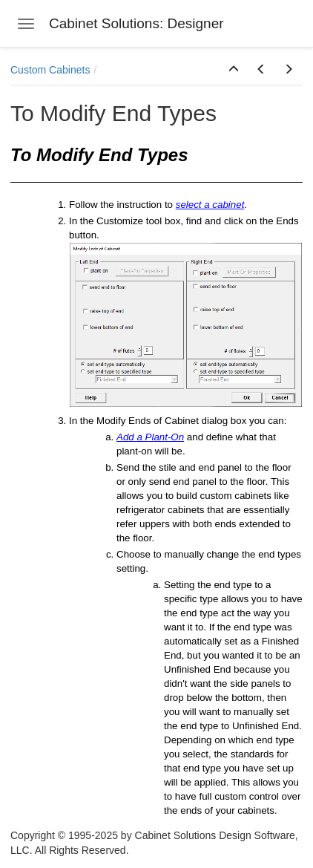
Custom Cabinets (50, 70)
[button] (234, 70)
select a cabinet (210, 205)
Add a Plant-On (150, 437)
